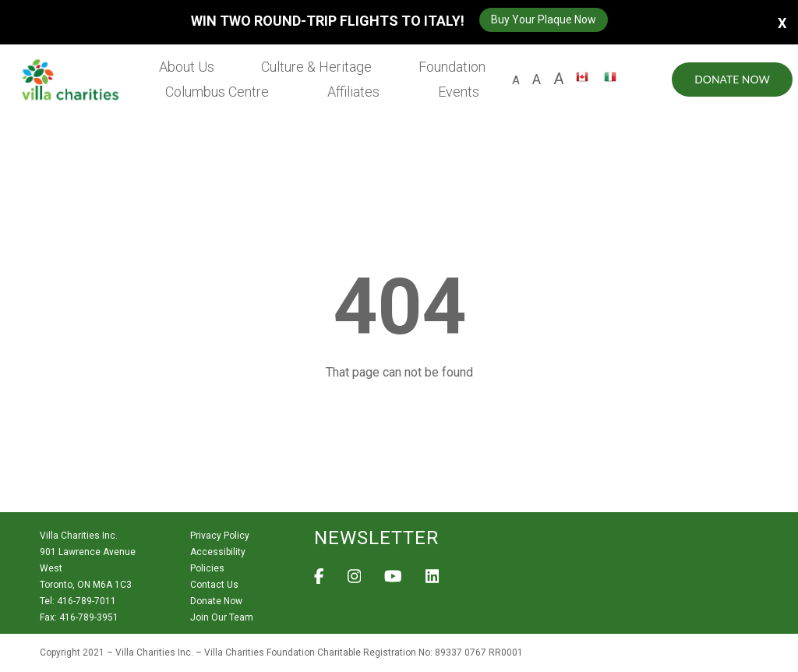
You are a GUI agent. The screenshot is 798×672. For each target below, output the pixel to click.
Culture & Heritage (317, 67)
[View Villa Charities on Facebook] (319, 581)
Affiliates (354, 92)
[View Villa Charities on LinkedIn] (433, 581)
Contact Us (214, 585)
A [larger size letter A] (558, 79)
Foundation (452, 67)
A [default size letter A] (515, 80)
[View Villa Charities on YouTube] (393, 581)
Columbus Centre (219, 92)
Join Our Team (222, 617)
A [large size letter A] (536, 79)
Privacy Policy (220, 536)
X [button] (782, 22)
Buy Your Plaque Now (544, 19)
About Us (188, 67)
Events (459, 92)
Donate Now (731, 79)
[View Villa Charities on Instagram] (355, 581)
